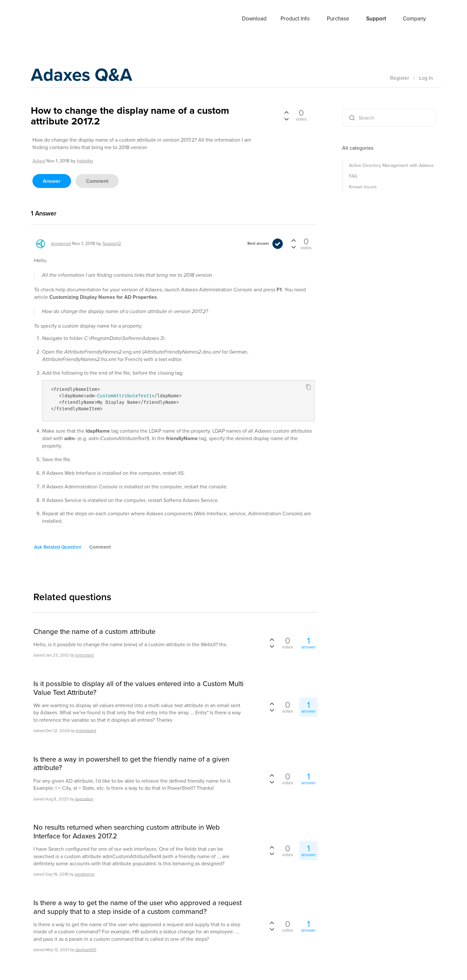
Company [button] (414, 19)
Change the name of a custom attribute (94, 632)
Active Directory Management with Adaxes (391, 165)
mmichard (84, 655)
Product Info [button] (295, 19)
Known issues (363, 187)
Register (400, 78)
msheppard (86, 731)
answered (61, 244)
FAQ (353, 176)
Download (254, 19)
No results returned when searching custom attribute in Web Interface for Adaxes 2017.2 (127, 832)
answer (52, 181)
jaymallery (84, 799)
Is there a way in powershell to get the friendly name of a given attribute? (131, 764)
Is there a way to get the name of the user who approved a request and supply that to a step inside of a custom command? (138, 907)
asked (39, 161)
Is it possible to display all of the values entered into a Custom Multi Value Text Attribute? (138, 688)
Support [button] (376, 19)
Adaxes (55, 19)
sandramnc (85, 874)
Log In (426, 78)
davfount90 (86, 950)
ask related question (58, 547)
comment (97, 181)
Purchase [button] (338, 19)
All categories (358, 148)
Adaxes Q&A (86, 76)
